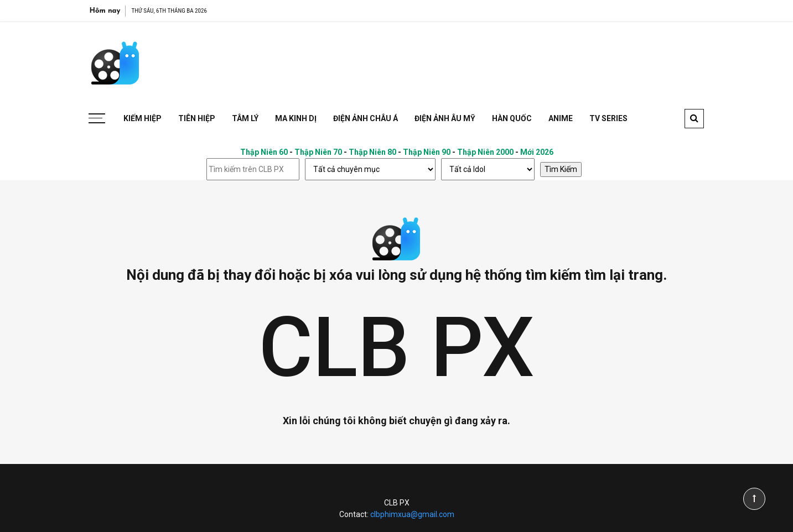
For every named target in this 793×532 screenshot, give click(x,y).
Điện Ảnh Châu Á (366, 118)
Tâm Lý (245, 118)
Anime (561, 118)
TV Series (608, 118)
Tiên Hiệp (197, 118)
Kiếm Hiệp (142, 118)
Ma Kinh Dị (296, 118)
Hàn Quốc (512, 118)
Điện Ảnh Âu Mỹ (445, 118)
